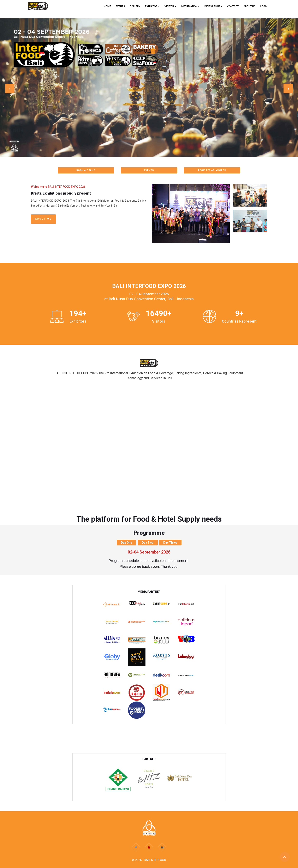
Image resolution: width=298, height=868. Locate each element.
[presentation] (10, 89)
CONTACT (233, 6)
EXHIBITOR (152, 6)
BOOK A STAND (86, 170)
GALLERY (135, 6)
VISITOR (170, 6)
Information (190, 6)
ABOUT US (249, 6)
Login (264, 6)
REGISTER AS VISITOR (212, 170)
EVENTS (120, 6)
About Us (43, 219)
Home (107, 6)
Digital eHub (213, 6)
